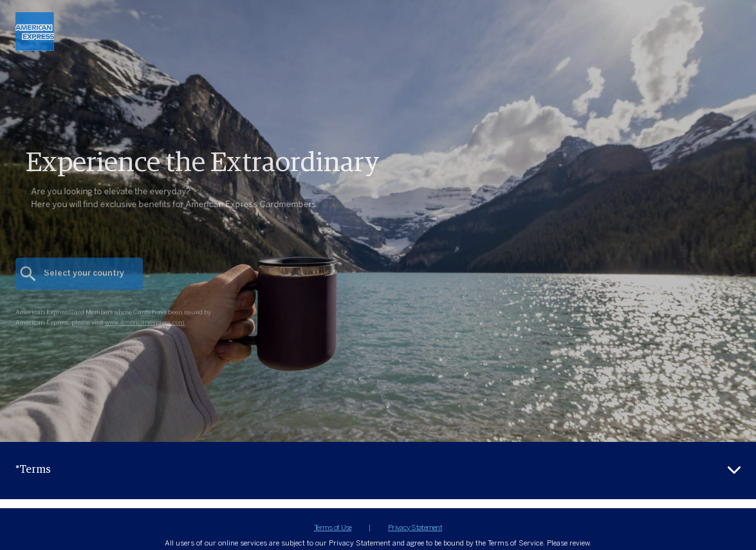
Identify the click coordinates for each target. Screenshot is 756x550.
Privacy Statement (415, 528)
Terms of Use (333, 528)
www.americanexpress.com (145, 332)
